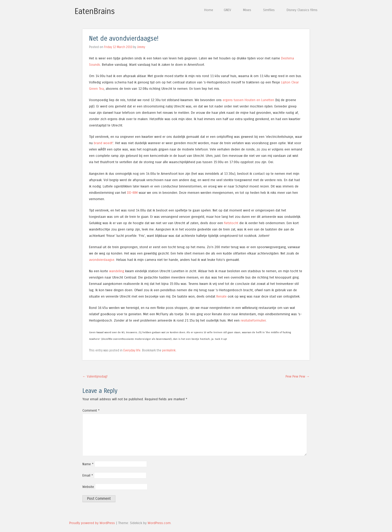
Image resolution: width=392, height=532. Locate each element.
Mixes (247, 10)
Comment (91, 410)
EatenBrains (95, 11)
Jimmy (141, 47)
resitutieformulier (253, 320)
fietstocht (231, 223)
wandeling (117, 271)
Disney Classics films (302, 10)
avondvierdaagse (102, 260)
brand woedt (103, 143)
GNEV (227, 10)
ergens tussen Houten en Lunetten (248, 100)
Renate (221, 296)
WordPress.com (159, 523)
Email (88, 475)
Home (209, 10)
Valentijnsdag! (95, 376)
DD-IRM (132, 193)
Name (88, 464)
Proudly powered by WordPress (92, 523)
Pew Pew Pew (298, 376)
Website (88, 487)
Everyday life (132, 350)
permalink (169, 350)
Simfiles (269, 10)
